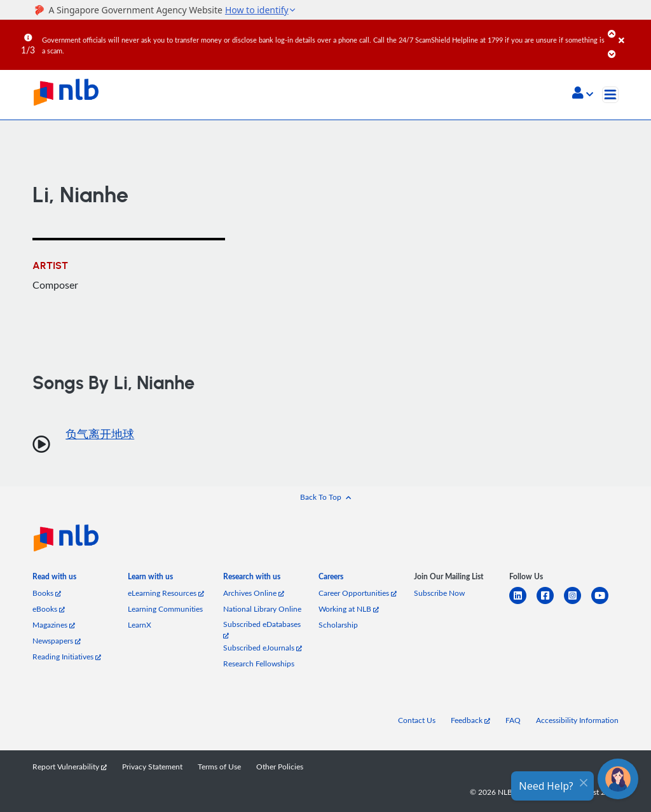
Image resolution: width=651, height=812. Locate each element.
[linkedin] (523, 603)
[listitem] (54, 579)
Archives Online (254, 593)
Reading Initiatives (67, 657)
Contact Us (417, 720)
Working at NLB (349, 609)
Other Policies (280, 767)
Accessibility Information (577, 720)
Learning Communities (165, 609)
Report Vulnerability (70, 767)
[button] (583, 94)
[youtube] (605, 603)
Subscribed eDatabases (262, 629)
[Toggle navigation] (610, 95)
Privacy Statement (152, 767)
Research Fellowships (259, 664)
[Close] (633, 31)
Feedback (470, 720)
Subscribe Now (439, 593)
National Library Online (262, 609)
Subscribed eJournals (263, 648)
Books (47, 593)
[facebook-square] (550, 603)
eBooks (49, 609)
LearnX (140, 625)
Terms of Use (219, 767)
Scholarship (338, 625)
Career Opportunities (358, 593)
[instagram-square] (578, 603)
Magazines (54, 625)
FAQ (513, 720)
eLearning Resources (166, 593)
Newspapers (57, 641)
